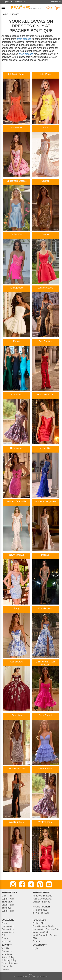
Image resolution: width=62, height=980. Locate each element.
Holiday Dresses (45, 395)
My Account (56, 2)
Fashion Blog (39, 923)
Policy (31, 974)
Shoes (5, 938)
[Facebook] (22, 884)
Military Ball (45, 448)
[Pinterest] (40, 884)
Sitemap (36, 941)
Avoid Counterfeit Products (45, 935)
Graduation (17, 395)
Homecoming (17, 448)
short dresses (26, 54)
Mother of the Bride (17, 501)
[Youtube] (49, 884)
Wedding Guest (17, 822)
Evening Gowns (45, 288)
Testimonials (7, 966)
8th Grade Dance (17, 74)
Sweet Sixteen (45, 769)
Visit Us (5, 948)
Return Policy (8, 957)
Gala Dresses (45, 341)
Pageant (45, 555)
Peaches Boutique (23, 977)
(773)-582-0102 (8, 2)
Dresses (15, 14)
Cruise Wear (17, 234)
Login (35, 948)
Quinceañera (17, 662)
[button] (3, 8)
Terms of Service (10, 963)
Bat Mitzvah (17, 127)
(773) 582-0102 (40, 910)
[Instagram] (13, 884)
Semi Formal (45, 715)
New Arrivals (8, 932)
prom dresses (24, 39)
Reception (17, 715)
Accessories (7, 941)
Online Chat (20, 2)
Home (5, 14)
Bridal (45, 127)
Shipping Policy (9, 960)
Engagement (17, 288)
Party (17, 608)
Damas (45, 234)
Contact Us (7, 951)
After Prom (45, 74)
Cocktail (45, 181)
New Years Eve (17, 555)
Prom (4, 923)
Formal (17, 341)
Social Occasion (17, 769)
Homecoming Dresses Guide (46, 929)
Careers (5, 969)
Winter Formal (45, 822)
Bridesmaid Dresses (17, 181)
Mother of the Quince (45, 501)
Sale (4, 935)
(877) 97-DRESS (41, 913)
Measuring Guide (41, 932)
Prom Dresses (45, 608)
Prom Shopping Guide (43, 926)
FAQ (35, 938)
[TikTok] (31, 884)
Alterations (7, 954)
